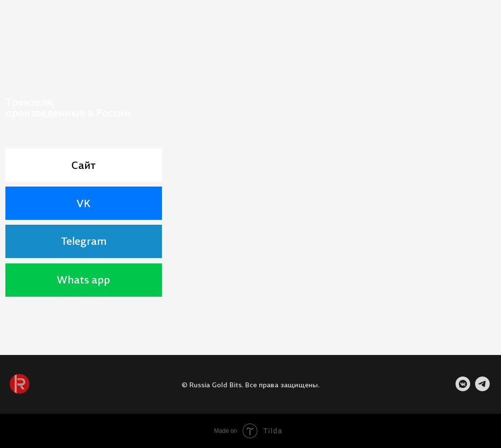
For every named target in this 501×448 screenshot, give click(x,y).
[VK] (463, 389)
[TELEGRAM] (482, 389)
